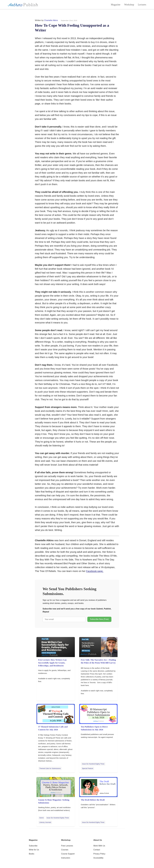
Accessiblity (98, 858)
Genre (42, 818)
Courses (65, 850)
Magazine (116, 5)
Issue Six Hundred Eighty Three (93, 764)
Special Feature (88, 768)
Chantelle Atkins (51, 20)
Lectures (142, 5)
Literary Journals (45, 822)
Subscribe (33, 846)
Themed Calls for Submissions (50, 768)
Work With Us (99, 846)
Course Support (68, 854)
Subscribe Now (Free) (99, 619)
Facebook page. (95, 571)
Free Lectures (67, 846)
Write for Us (34, 850)
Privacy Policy (99, 854)
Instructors (66, 858)
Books (32, 854)
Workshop (129, 5)
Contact (97, 850)
